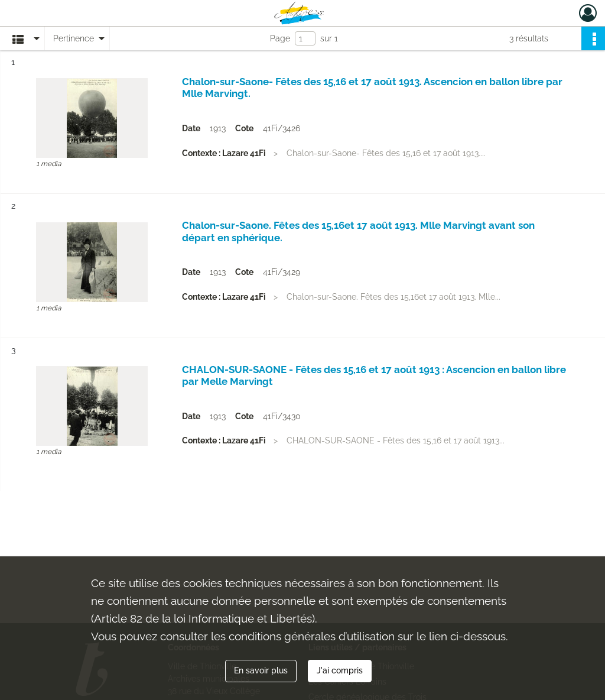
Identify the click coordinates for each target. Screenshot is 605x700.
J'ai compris (340, 670)
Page (280, 38)
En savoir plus (261, 670)
